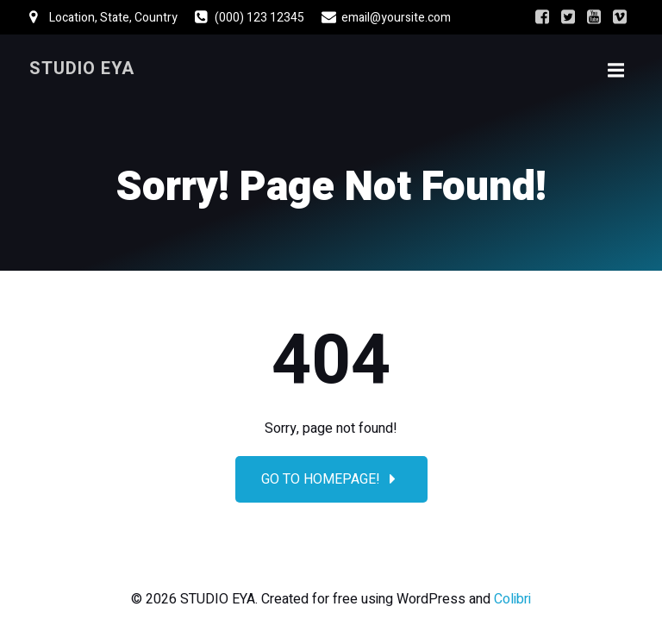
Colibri (512, 599)
